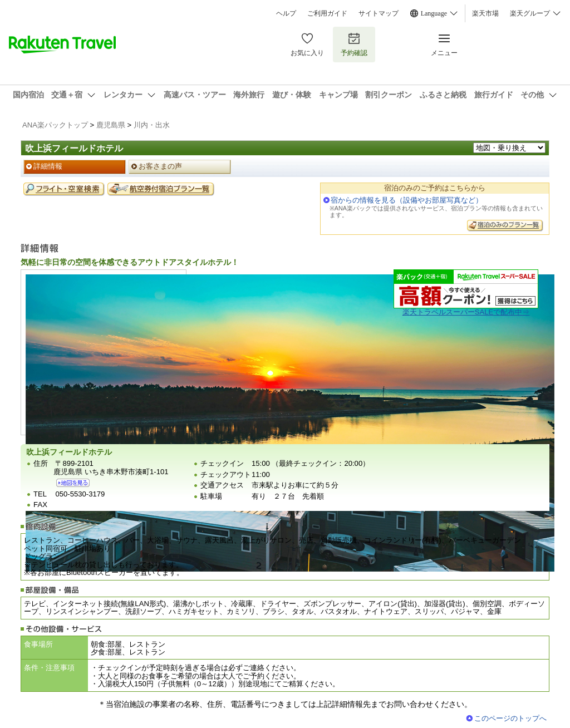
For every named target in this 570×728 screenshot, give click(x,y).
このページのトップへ (510, 718)
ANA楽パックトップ (55, 125)
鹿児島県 (111, 125)
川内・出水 (152, 125)
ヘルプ (286, 13)
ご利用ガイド (327, 13)
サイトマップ (379, 13)
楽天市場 (485, 13)
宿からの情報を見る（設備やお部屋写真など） (407, 200)
